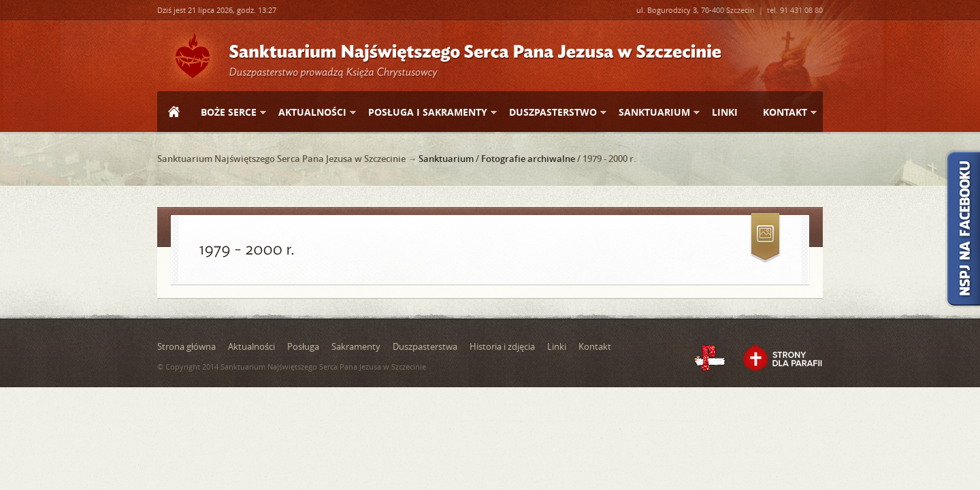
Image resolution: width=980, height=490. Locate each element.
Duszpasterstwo (552, 113)
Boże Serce (228, 113)
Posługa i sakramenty (427, 113)
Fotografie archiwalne (528, 159)
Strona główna (174, 113)
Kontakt (784, 113)
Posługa (303, 346)
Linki (725, 112)
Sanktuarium (654, 113)
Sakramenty (356, 346)
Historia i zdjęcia (502, 346)
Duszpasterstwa (425, 346)
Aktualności (312, 113)
